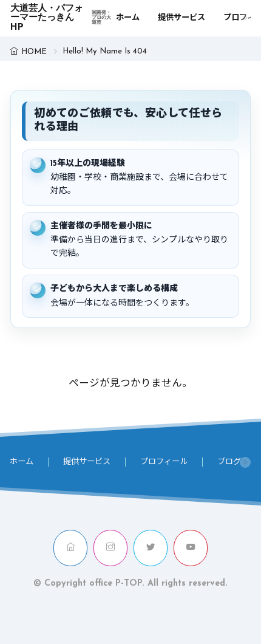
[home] (70, 548)
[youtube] (191, 548)
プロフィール (164, 462)
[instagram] (110, 548)
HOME (34, 52)
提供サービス (181, 18)
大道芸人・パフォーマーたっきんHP (63, 18)
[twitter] (151, 548)
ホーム (128, 18)
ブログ (229, 462)
